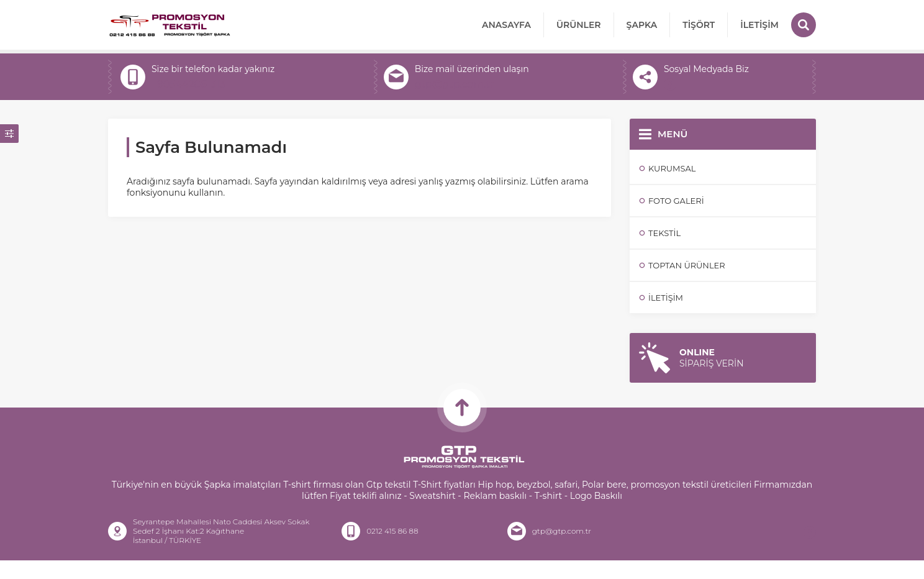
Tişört (699, 25)
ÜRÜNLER (579, 25)
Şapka (642, 25)
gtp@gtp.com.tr (455, 84)
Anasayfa (506, 25)
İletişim (759, 25)
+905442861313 (188, 84)
